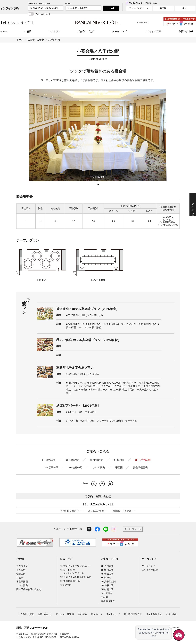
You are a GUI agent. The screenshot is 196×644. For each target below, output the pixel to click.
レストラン (66, 559)
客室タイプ (22, 566)
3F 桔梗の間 (75, 467)
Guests (68, 3)
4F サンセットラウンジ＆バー (75, 566)
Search (111, 8)
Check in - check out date (39, 3)
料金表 (20, 578)
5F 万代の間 (49, 460)
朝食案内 (21, 574)
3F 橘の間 (119, 460)
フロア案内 (99, 467)
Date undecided (39, 14)
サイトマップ (113, 614)
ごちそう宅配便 (150, 570)
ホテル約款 (172, 614)
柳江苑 (163, 8)
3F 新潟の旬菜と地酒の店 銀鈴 (76, 577)
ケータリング (149, 559)
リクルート (97, 614)
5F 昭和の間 (73, 460)
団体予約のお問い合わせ (29, 589)
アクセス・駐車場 (65, 614)
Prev (18, 135)
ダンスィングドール (138, 8)
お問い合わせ (45, 614)
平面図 (119, 467)
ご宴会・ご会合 (36, 40)
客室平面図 (22, 582)
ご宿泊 (20, 559)
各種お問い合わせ (70, 511)
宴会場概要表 (140, 467)
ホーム (20, 40)
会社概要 (82, 614)
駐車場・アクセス (122, 511)
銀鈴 (185, 8)
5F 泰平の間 (52, 467)
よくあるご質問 (96, 511)
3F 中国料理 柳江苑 (70, 581)
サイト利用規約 (154, 614)
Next (178, 135)
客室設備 (21, 570)
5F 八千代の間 (143, 460)
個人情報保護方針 (133, 614)
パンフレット (134, 529)
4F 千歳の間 (96, 460)
